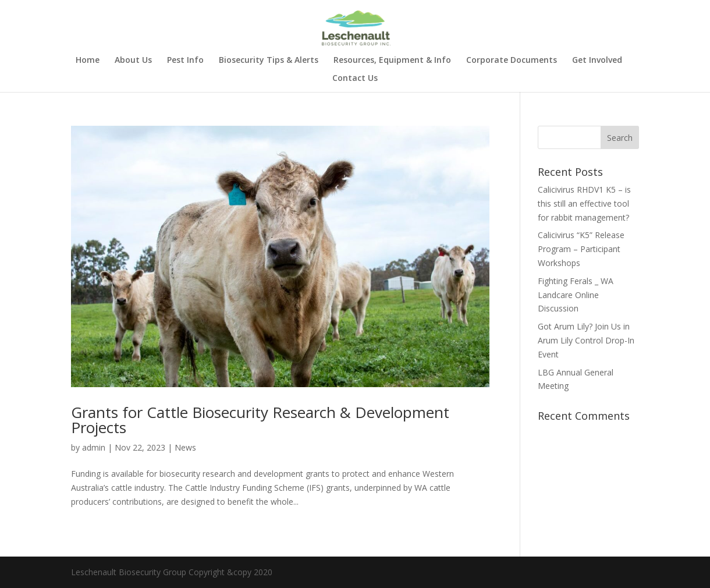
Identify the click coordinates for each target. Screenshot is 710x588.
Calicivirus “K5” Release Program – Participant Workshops (581, 249)
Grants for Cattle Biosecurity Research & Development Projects (260, 420)
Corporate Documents (512, 61)
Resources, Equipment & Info (392, 61)
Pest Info (185, 61)
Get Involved (597, 61)
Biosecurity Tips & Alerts (269, 61)
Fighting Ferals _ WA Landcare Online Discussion (576, 295)
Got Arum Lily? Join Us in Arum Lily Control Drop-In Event (586, 340)
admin (94, 447)
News (185, 447)
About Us (133, 61)
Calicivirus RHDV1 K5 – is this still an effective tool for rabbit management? (584, 203)
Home (88, 61)
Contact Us (355, 79)
